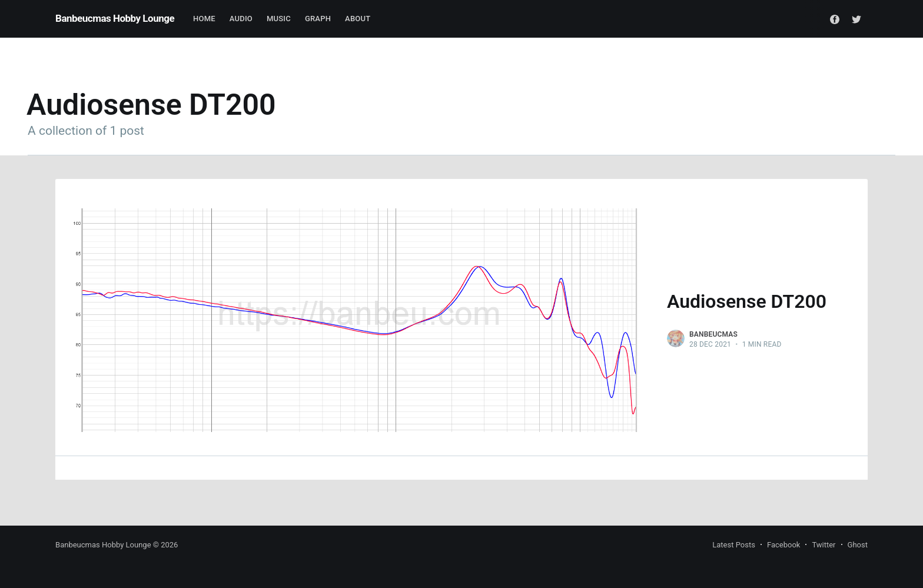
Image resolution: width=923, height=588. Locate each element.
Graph (318, 19)
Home (204, 19)
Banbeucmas (713, 334)
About (358, 19)
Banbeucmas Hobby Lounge (115, 18)
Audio (241, 19)
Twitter (824, 545)
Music (279, 19)
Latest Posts (734, 545)
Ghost (858, 545)
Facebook (783, 545)
